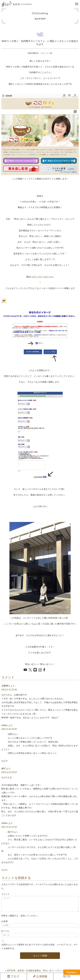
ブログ (13, 976)
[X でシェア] (30, 670)
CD (67, 976)
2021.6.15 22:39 (9, 690)
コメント (6, 894)
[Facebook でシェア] (45, 670)
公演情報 (40, 976)
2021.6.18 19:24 (9, 772)
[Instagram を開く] (40, 670)
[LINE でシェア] (35, 670)
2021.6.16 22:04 (9, 729)
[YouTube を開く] (25, 670)
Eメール (5, 931)
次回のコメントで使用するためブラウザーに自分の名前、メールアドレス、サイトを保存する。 (40, 947)
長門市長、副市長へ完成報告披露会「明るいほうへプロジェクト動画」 (41, 971)
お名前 (5, 921)
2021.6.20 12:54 (9, 827)
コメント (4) (46, 53)
